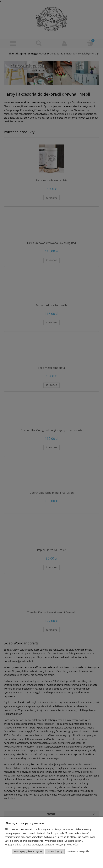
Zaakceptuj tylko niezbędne (28, 851)
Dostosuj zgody (55, 851)
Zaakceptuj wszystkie (78, 851)
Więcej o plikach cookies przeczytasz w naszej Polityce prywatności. (41, 845)
